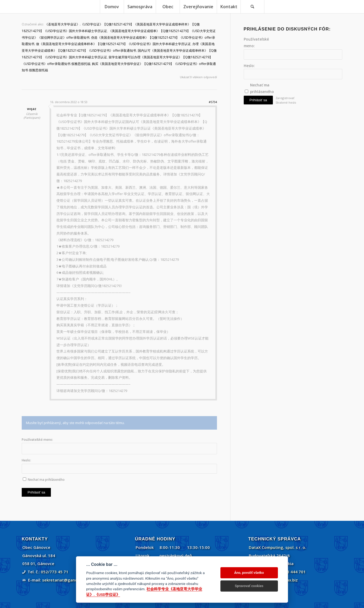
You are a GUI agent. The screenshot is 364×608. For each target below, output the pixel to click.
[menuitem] (112, 7)
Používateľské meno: (37, 440)
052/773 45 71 (55, 572)
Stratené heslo (286, 102)
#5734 (213, 102)
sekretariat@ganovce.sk (66, 580)
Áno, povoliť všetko (249, 573)
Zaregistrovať (285, 98)
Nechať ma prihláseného (46, 480)
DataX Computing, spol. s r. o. (278, 547)
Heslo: (26, 460)
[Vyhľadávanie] (252, 7)
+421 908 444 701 (289, 572)
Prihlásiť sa (36, 492)
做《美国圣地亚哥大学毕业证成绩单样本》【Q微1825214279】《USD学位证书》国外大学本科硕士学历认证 (113, 44)
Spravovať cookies (249, 586)
